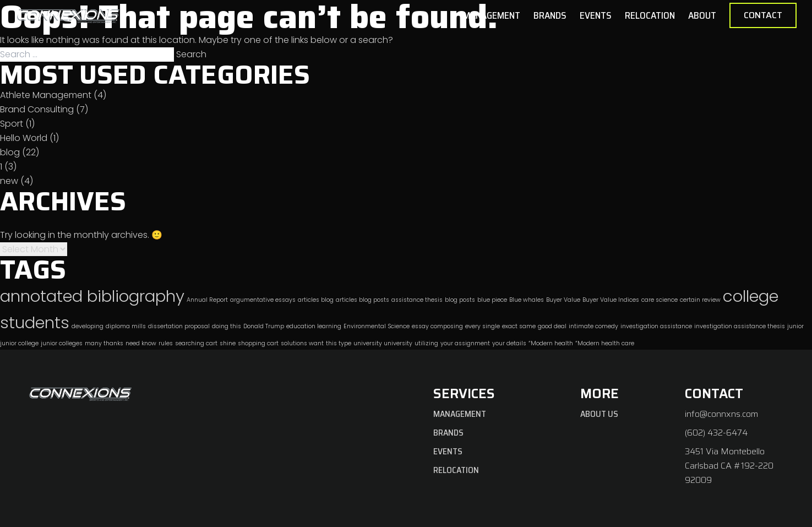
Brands (550, 15)
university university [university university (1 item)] (383, 343)
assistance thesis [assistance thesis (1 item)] (417, 300)
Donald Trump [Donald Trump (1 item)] (264, 326)
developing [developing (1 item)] (88, 326)
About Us (599, 414)
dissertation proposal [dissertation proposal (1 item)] (179, 326)
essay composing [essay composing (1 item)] (437, 326)
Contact (763, 15)
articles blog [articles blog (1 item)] (316, 300)
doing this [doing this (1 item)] (227, 326)
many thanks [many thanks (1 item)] (104, 343)
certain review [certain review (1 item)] (700, 300)
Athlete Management (46, 95)
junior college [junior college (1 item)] (19, 343)
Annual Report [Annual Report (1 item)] (207, 300)
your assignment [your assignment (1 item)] (465, 343)
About (702, 15)
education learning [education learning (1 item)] (314, 326)
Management (492, 15)
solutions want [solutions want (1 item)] (302, 343)
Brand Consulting (37, 109)
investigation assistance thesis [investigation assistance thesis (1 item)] (740, 326)
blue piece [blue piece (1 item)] (492, 300)
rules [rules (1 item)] (166, 343)
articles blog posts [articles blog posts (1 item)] (363, 300)
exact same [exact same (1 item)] (519, 326)
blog (10, 152)
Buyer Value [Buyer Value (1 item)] (563, 300)
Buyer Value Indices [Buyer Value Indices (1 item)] (611, 300)
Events (596, 15)
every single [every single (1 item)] (483, 326)
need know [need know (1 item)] (141, 343)
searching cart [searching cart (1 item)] (196, 343)
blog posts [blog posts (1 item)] (460, 300)
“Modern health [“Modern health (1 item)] (551, 343)
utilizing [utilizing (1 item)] (426, 343)
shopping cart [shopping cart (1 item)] (258, 343)
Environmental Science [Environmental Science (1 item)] (377, 326)
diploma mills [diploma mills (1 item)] (126, 326)
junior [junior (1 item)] (795, 326)
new (9, 181)
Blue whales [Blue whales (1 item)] (527, 300)
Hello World (24, 138)
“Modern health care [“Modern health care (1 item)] (605, 343)
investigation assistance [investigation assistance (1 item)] (656, 326)
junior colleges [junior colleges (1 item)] (62, 343)
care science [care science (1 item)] (660, 300)
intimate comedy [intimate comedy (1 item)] (593, 326)
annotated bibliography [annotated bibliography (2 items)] (92, 296)
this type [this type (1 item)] (339, 343)
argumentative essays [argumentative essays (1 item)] (263, 300)
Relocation (650, 15)
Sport (12, 124)
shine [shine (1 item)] (228, 343)
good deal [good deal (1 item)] (552, 326)
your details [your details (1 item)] (509, 343)
